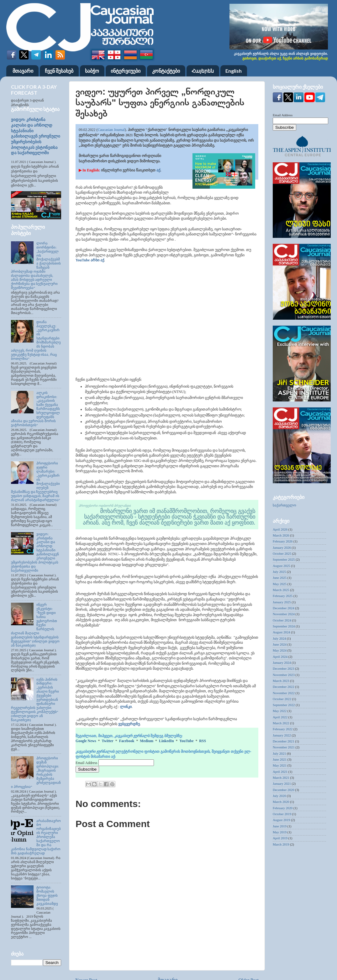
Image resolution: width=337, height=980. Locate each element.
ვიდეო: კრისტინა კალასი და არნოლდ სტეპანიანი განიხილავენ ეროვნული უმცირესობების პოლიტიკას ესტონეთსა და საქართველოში (36, 136)
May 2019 (280, 832)
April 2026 (280, 529)
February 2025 (283, 596)
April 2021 (280, 772)
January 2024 (282, 663)
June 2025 (280, 578)
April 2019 (280, 838)
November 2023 (284, 675)
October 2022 (282, 699)
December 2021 (284, 741)
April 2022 (280, 717)
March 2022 (281, 723)
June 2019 (280, 826)
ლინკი (126, 707)
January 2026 (282, 548)
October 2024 (282, 620)
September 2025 (284, 559)
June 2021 (280, 759)
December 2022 (284, 687)
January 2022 (282, 735)
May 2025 (280, 584)
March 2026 (281, 535)
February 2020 (283, 808)
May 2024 (280, 650)
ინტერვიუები (126, 71)
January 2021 (282, 783)
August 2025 (282, 566)
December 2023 (284, 668)
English (234, 71)
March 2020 (281, 802)
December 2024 (284, 608)
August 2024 (282, 632)
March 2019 (281, 844)
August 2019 (282, 820)
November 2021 (284, 747)
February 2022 (283, 729)
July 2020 (279, 796)
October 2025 (282, 553)
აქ (158, 170)
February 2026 (283, 541)
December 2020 (284, 790)
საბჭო (92, 71)
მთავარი (23, 71)
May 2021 (280, 765)
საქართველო (284, 505)
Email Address (87, 763)
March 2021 (281, 778)
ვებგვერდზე (129, 724)
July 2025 (279, 572)
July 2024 (279, 638)
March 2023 (281, 681)
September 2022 (284, 705)
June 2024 (280, 644)
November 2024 (284, 614)
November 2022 (284, 693)
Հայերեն (203, 71)
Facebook (127, 741)
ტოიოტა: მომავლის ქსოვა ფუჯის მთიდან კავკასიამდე (47, 895)
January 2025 (282, 602)
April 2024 (280, 657)
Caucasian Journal (111, 130)
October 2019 (282, 814)
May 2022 (280, 711)
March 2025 (281, 590)
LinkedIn (166, 741)
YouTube (186, 741)
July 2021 (279, 753)
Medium (147, 741)
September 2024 (284, 626)
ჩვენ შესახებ (59, 71)
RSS (203, 741)
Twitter (107, 741)
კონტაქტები (166, 71)
